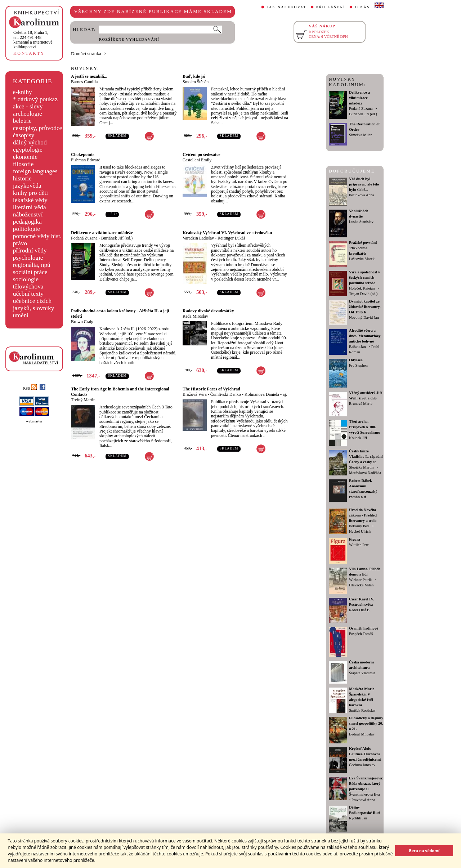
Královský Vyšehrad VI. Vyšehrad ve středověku (227, 233)
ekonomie (25, 157)
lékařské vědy (30, 200)
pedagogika (27, 222)
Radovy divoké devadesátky (208, 311)
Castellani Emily (197, 160)
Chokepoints (83, 155)
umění (21, 315)
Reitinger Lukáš (231, 238)
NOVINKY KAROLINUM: (347, 82)
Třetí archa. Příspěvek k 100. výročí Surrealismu (365, 427)
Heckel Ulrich (360, 531)
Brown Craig (82, 322)
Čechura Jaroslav (362, 765)
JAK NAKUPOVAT (287, 7)
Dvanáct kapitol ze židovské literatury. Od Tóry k (365, 307)
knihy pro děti (30, 193)
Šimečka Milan (361, 135)
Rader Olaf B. (360, 610)
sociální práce (30, 272)
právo (20, 243)
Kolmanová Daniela (262, 394)
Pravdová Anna (363, 800)
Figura (355, 539)
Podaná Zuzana (84, 238)
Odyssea (356, 360)
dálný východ (30, 142)
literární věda (30, 207)
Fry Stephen (358, 365)
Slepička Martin (361, 467)
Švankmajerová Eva (364, 794)
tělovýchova (28, 287)
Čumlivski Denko (226, 394)
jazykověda (27, 186)
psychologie (28, 258)
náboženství (28, 214)
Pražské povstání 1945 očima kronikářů (363, 248)
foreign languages (35, 171)
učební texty (28, 294)
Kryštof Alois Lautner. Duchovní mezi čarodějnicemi (365, 754)
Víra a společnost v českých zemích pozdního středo (364, 278)
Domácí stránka (86, 53)
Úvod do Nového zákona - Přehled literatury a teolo (363, 515)
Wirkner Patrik (360, 580)
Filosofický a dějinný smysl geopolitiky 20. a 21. (366, 723)
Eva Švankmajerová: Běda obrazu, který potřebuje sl (366, 784)
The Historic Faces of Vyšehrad (211, 389)
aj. (285, 394)
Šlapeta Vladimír (362, 673)
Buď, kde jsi (194, 76)
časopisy (24, 135)
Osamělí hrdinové (364, 628)
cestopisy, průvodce (38, 128)
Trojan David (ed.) (363, 294)
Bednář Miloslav (362, 734)
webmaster (34, 421)
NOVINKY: (85, 68)
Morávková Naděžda (365, 473)
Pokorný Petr (359, 526)
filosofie (23, 164)
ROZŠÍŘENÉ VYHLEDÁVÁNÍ (129, 39)
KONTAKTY (29, 53)
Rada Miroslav (195, 316)
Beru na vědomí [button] (424, 851)
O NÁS (362, 7)
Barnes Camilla (84, 82)
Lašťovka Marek (362, 259)
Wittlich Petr (359, 545)
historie (22, 178)
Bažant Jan (357, 347)
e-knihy (23, 92)
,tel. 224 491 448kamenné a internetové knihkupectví (33, 40)
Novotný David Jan (364, 317)
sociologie (26, 279)
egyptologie (28, 150)
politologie (26, 229)
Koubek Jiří (358, 438)
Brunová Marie (361, 404)
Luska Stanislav (361, 222)
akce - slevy (28, 106)
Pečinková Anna (362, 195)
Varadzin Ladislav (198, 238)
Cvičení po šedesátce (202, 155)
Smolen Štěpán (196, 82)
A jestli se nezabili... (89, 76)
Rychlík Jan (358, 818)
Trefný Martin (83, 400)
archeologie (28, 114)
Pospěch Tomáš (361, 634)
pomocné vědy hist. (37, 236)
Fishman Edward (86, 160)
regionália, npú (32, 265)
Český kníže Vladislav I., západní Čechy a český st (366, 457)
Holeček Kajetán (362, 288)
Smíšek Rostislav (362, 710)
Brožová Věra (195, 394)
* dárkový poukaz (35, 99)
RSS (30, 388)
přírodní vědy (30, 250)
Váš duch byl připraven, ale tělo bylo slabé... (364, 184)
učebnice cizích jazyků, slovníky (34, 305)
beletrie (22, 121)
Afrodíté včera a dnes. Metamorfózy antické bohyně (365, 336)
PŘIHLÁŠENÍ (331, 7)
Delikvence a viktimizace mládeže (102, 233)
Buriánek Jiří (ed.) (117, 238)
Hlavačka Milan (361, 585)
